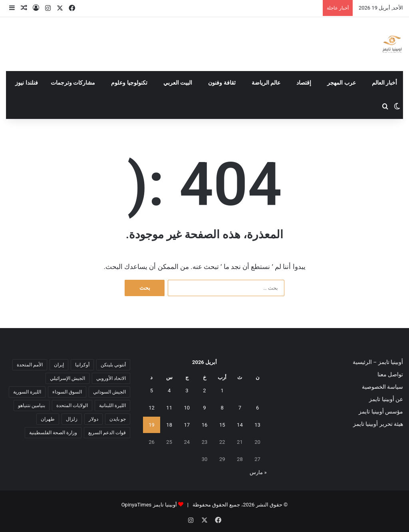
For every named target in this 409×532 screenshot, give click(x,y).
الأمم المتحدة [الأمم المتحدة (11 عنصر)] (30, 365)
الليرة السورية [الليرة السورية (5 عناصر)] (27, 392)
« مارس (258, 472)
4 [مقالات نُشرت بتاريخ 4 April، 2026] (169, 391)
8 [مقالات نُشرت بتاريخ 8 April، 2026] (222, 408)
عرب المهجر (341, 83)
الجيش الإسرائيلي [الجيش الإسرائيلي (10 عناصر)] (68, 378)
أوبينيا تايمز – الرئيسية (378, 362)
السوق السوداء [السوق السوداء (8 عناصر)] (67, 392)
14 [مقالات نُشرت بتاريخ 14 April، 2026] (240, 425)
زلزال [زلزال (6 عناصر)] (72, 419)
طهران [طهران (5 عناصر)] (48, 419)
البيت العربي (178, 83)
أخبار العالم (385, 83)
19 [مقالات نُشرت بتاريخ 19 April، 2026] (152, 425)
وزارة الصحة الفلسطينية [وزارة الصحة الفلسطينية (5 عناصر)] (53, 433)
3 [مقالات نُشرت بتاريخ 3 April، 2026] (187, 391)
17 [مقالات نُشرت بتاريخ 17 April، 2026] (187, 425)
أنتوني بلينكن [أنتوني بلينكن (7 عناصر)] (113, 365)
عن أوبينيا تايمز (386, 399)
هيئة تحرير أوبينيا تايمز (378, 424)
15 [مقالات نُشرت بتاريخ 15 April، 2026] (222, 425)
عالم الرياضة (266, 83)
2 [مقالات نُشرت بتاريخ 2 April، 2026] (204, 391)
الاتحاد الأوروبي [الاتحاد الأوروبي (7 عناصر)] (111, 378)
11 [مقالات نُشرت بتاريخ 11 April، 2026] (169, 408)
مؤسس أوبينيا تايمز (381, 411)
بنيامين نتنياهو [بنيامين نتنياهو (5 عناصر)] (32, 405)
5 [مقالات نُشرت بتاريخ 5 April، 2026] (152, 391)
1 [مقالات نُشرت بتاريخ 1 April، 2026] (222, 391)
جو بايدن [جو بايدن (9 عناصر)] (118, 419)
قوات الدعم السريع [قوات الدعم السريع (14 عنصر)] (107, 433)
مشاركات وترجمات (73, 83)
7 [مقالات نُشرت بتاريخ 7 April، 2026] (240, 408)
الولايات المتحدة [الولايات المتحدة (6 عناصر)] (72, 405)
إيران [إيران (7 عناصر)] (59, 365)
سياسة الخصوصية (382, 387)
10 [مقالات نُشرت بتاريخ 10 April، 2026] (187, 408)
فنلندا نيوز (27, 83)
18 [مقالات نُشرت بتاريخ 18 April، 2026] (169, 425)
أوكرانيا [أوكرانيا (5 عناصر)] (82, 365)
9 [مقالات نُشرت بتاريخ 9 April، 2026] (204, 408)
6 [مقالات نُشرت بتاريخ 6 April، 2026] (257, 408)
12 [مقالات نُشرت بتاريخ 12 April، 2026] (152, 408)
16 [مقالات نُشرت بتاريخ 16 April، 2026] (205, 425)
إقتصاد (304, 83)
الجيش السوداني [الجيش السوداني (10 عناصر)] (109, 392)
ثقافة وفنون (222, 83)
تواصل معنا (390, 374)
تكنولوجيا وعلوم (129, 83)
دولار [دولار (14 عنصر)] (93, 419)
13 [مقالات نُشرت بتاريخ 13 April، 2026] (257, 425)
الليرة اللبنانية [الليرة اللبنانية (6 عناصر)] (112, 405)
